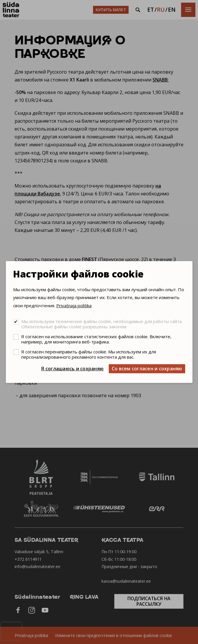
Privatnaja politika (74, 305)
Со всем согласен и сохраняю (147, 369)
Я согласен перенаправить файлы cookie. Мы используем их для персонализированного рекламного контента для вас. (89, 354)
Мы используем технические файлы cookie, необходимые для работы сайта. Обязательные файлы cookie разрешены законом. (102, 324)
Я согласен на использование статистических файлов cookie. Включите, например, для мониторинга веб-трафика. (96, 339)
